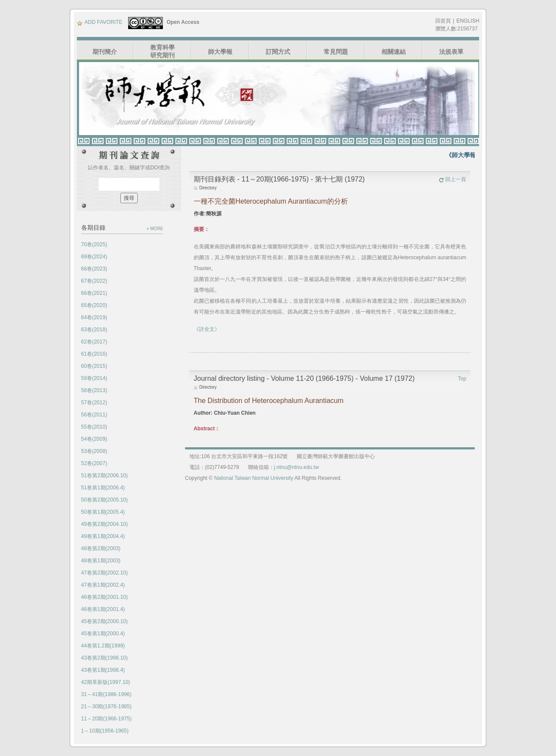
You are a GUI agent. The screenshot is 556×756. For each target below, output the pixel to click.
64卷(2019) (94, 317)
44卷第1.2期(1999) (103, 646)
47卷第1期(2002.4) (103, 585)
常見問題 (336, 52)
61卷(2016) (94, 354)
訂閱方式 (278, 52)
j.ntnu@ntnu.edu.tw (297, 467)
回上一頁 (452, 179)
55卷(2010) (94, 427)
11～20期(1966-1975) (106, 719)
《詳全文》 (207, 329)
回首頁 (443, 21)
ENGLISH (468, 21)
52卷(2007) (94, 463)
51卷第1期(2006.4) (103, 488)
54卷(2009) (94, 439)
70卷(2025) (94, 244)
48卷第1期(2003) (101, 561)
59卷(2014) (94, 378)
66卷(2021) (94, 293)
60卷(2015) (94, 366)
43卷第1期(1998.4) (103, 670)
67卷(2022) (94, 281)
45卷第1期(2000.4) (103, 634)
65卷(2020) (94, 305)
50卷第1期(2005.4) (103, 512)
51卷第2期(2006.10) (104, 475)
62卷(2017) (94, 342)
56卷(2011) (94, 415)
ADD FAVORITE (100, 22)
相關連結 (394, 52)
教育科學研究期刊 (162, 51)
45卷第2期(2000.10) (104, 621)
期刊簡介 (105, 52)
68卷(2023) (94, 269)
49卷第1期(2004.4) (103, 536)
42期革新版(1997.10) (106, 682)
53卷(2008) (94, 451)
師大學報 (220, 52)
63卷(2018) (94, 330)
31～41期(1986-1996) (106, 694)
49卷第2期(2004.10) (104, 524)
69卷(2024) (94, 257)
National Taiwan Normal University (254, 478)
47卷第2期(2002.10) (104, 573)
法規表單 (451, 52)
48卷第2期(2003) (101, 548)
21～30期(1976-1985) (106, 706)
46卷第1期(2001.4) (103, 609)
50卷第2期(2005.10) (104, 500)
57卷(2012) (94, 403)
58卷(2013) (94, 390)
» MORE (155, 229)
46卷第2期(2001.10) (104, 597)
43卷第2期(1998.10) (104, 658)
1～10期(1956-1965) (105, 731)
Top (462, 379)
